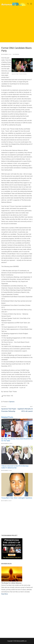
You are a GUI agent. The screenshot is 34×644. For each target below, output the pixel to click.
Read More (5, 594)
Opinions (16, 54)
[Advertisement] (17, 25)
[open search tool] (28, 4)
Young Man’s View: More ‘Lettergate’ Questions (17, 498)
